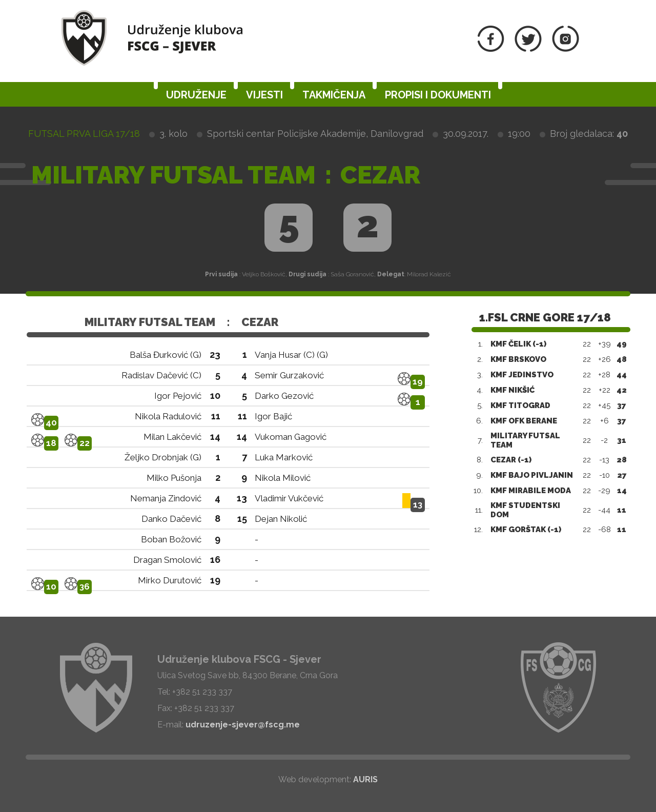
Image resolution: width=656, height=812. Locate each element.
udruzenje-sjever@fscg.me (243, 725)
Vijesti (264, 95)
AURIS (365, 779)
